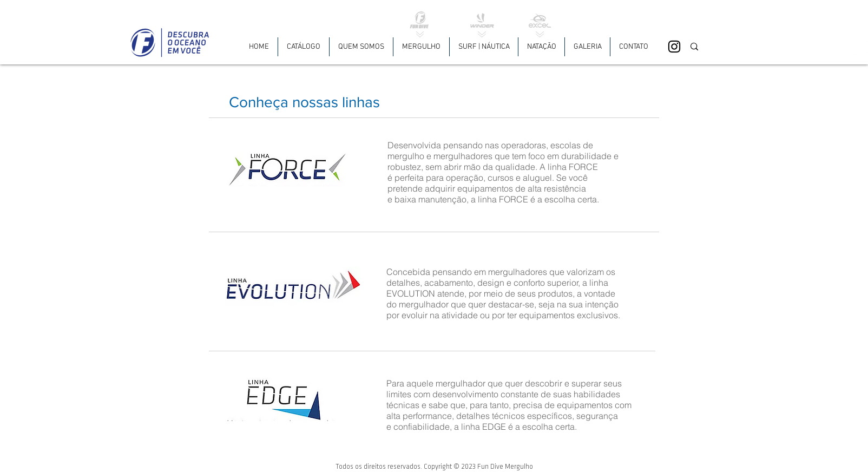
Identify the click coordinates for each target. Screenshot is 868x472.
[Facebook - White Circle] (848, 47)
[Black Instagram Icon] (674, 47)
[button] (421, 47)
